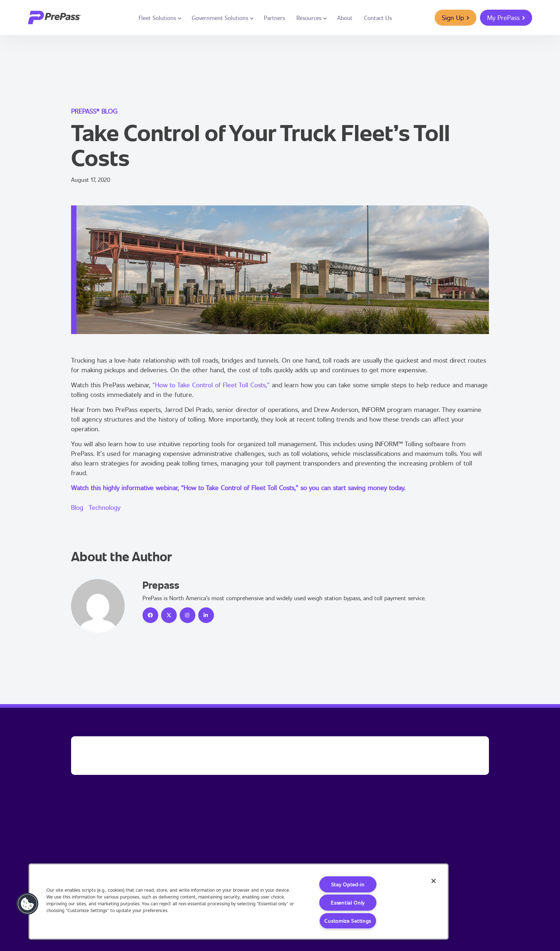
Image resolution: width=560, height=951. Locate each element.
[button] (27, 904)
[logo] (55, 17)
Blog (77, 507)
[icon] (150, 615)
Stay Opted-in (348, 884)
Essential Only (348, 903)
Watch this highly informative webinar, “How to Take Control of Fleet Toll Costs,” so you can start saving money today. (238, 488)
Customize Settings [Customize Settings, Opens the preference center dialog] (348, 921)
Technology (104, 507)
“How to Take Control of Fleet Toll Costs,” (211, 385)
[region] (239, 902)
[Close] (434, 881)
